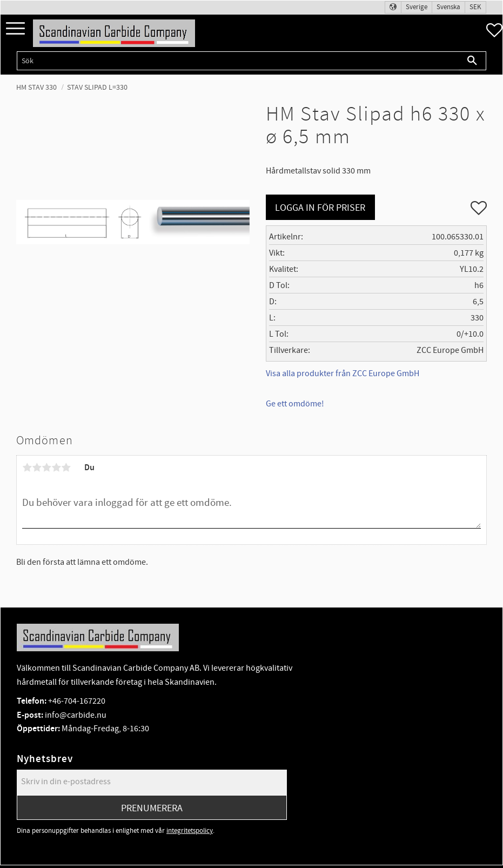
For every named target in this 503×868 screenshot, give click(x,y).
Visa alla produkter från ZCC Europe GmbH (343, 373)
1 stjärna (27, 468)
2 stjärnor (37, 468)
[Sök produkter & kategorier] (238, 61)
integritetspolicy (190, 831)
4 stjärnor (56, 468)
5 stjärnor (66, 468)
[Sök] (472, 61)
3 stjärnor (46, 468)
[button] (15, 29)
